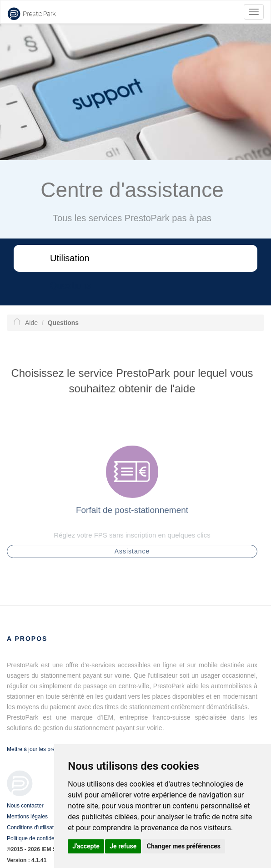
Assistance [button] (132, 553)
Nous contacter (25, 806)
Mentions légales (27, 817)
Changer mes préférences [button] (184, 846)
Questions (70, 285)
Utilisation (70, 258)
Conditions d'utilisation (34, 827)
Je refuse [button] (123, 846)
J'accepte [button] (86, 846)
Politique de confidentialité (38, 838)
